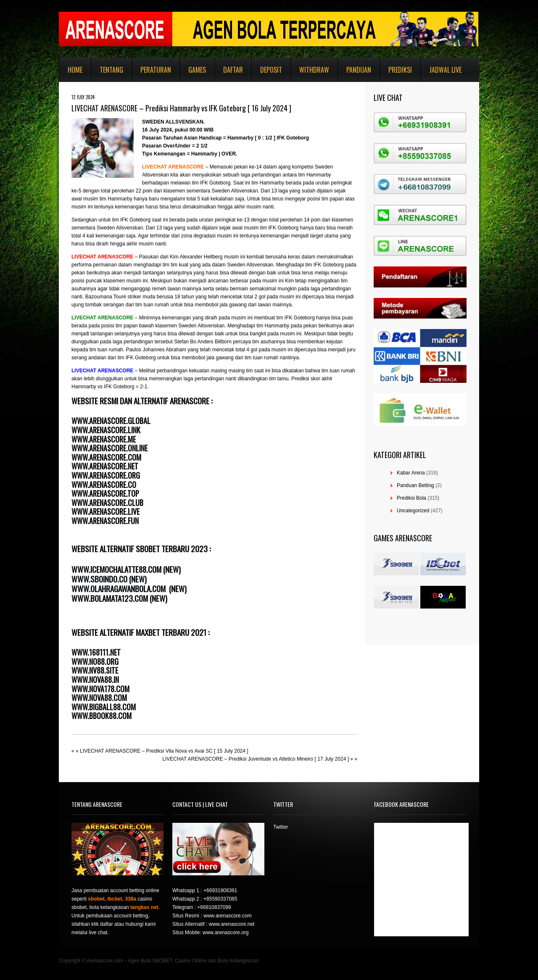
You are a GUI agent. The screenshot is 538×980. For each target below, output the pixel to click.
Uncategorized (413, 511)
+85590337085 (220, 899)
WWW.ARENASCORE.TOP (105, 493)
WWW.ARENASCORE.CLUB (107, 503)
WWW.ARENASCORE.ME (104, 439)
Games (197, 70)
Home (75, 70)
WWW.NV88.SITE (95, 670)
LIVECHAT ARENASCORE (102, 318)
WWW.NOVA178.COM (100, 689)
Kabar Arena (411, 473)
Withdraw (314, 70)
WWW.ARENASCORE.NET (105, 466)
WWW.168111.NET (96, 652)
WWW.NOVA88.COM (99, 698)
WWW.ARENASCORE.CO (104, 485)
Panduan (359, 70)
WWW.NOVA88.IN (95, 680)
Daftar (233, 70)
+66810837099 (214, 907)
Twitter (281, 827)
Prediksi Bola (411, 498)
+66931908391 (220, 890)
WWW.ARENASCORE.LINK (106, 430)
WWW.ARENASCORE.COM (106, 457)
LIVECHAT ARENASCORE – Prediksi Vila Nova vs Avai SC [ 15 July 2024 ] (164, 751)
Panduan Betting (415, 485)
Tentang (111, 70)
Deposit (271, 70)
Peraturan (156, 70)
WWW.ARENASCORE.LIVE (105, 511)
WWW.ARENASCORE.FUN (105, 521)
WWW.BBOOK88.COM (102, 716)
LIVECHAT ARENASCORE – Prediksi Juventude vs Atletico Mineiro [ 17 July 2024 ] (256, 759)
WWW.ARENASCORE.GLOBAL (111, 421)
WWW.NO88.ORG (95, 661)
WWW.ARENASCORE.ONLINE (109, 448)
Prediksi (400, 70)
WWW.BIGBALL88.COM (104, 707)
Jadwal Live (445, 70)
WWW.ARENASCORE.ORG (106, 475)
